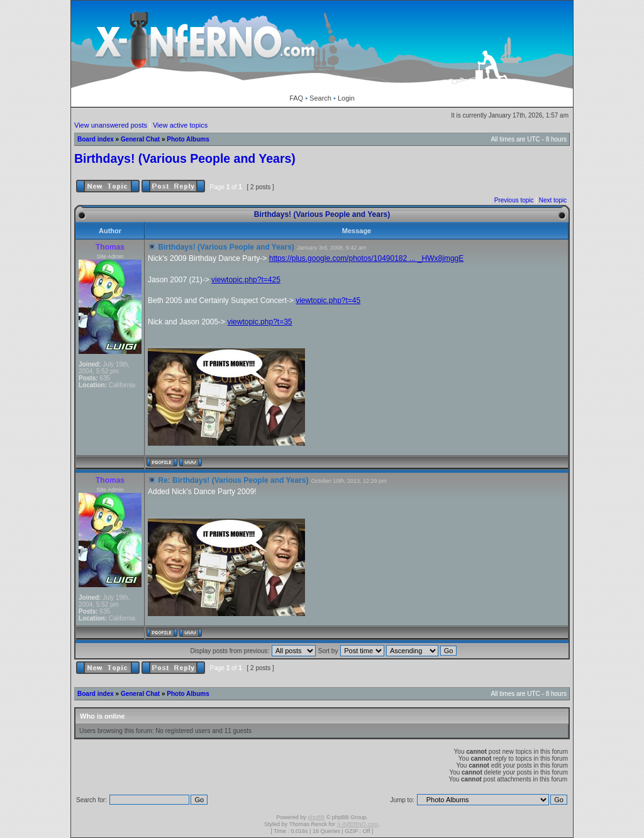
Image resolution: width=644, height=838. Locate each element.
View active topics (180, 125)
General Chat (140, 139)
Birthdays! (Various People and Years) (185, 158)
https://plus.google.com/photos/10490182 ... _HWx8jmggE (367, 258)
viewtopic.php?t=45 (328, 300)
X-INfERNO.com (357, 824)
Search (320, 98)
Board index (96, 139)
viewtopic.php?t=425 (246, 280)
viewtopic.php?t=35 (259, 322)
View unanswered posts (111, 125)
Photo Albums (188, 139)
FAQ (296, 98)
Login (346, 98)
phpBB (316, 817)
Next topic (553, 200)
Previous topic (514, 200)
